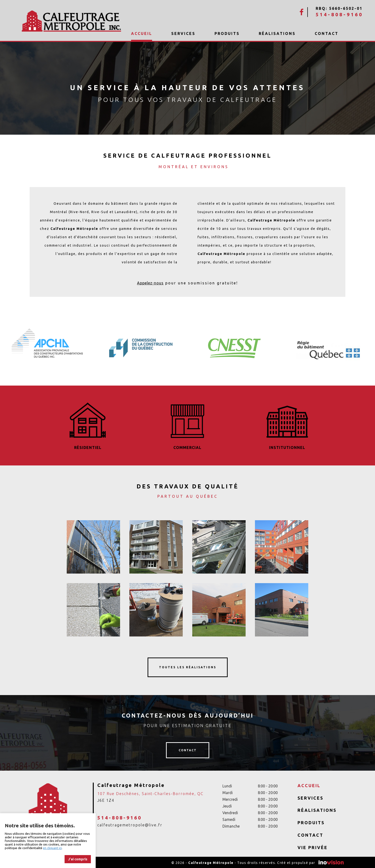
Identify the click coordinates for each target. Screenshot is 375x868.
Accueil (142, 34)
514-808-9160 (339, 15)
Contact (327, 33)
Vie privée (313, 846)
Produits (227, 33)
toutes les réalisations (188, 666)
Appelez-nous (150, 283)
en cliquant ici (52, 848)
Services (183, 33)
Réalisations (277, 33)
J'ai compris (78, 859)
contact (188, 749)
